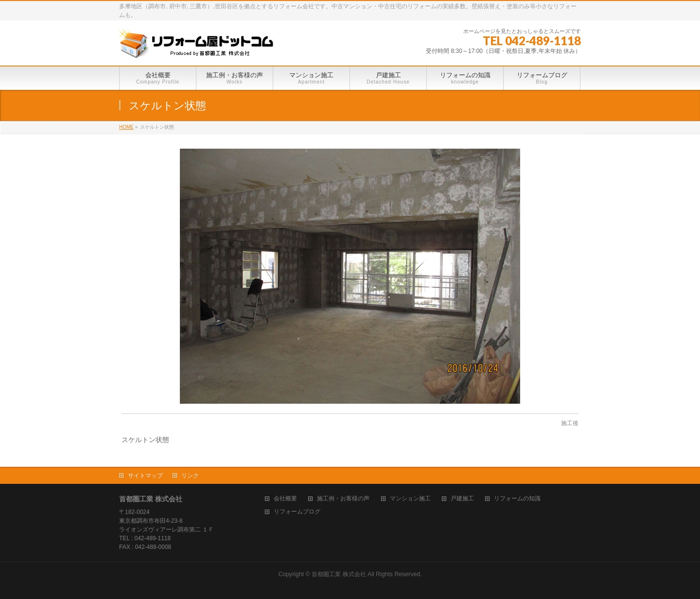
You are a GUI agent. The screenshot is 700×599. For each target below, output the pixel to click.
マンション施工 (410, 499)
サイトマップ (145, 476)
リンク (190, 476)
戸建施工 (462, 499)
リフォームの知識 (517, 499)
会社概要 (285, 499)
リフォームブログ (297, 512)
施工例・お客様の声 (343, 499)
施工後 (570, 423)
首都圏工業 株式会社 (339, 574)
